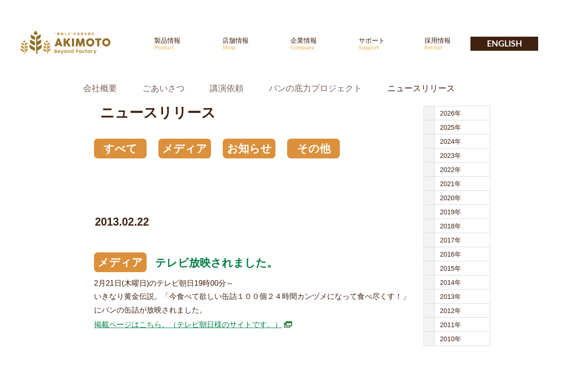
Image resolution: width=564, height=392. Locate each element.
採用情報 (453, 43)
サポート (387, 43)
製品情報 (182, 43)
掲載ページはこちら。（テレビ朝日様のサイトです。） (188, 325)
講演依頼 (227, 88)
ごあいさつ (164, 88)
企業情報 (319, 43)
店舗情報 (251, 43)
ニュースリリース (421, 88)
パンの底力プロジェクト (315, 88)
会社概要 (100, 88)
